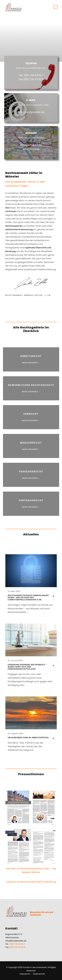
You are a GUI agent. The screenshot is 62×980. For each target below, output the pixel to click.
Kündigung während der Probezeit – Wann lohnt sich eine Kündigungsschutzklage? (28, 667)
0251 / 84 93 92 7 (17, 944)
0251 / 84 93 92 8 (17, 947)
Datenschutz (39, 974)
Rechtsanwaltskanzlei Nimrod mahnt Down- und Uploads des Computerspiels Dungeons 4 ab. (28, 598)
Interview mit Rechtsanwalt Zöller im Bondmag (31, 882)
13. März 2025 (14, 591)
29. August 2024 (15, 733)
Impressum (25, 974)
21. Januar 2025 (15, 661)
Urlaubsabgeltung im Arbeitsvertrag (28, 738)
